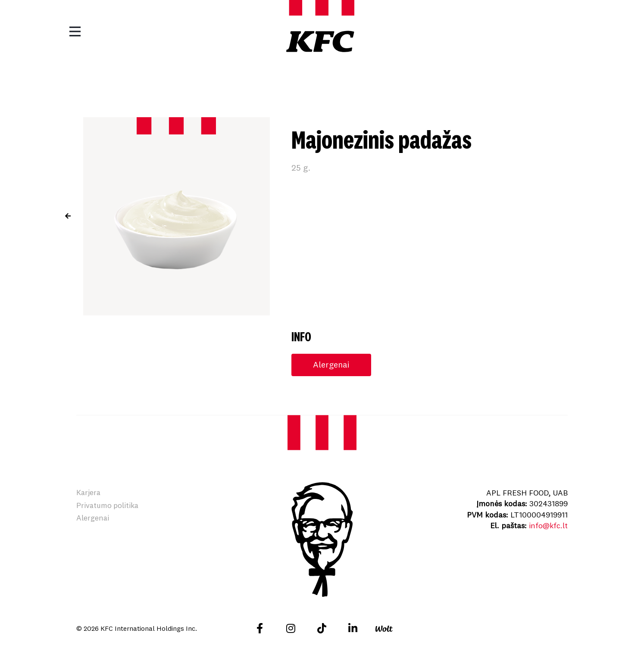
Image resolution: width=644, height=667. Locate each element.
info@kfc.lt (548, 525)
